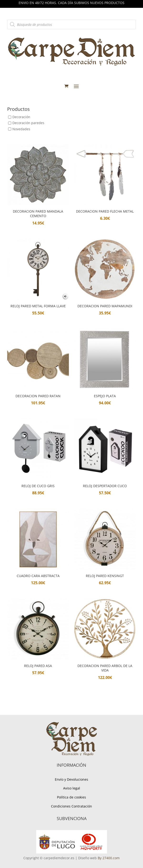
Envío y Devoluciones (71, 779)
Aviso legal (72, 788)
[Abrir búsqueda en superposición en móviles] (71, 24)
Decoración (21, 117)
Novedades (21, 129)
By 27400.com (109, 858)
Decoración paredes (28, 123)
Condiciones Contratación (71, 806)
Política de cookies (71, 797)
